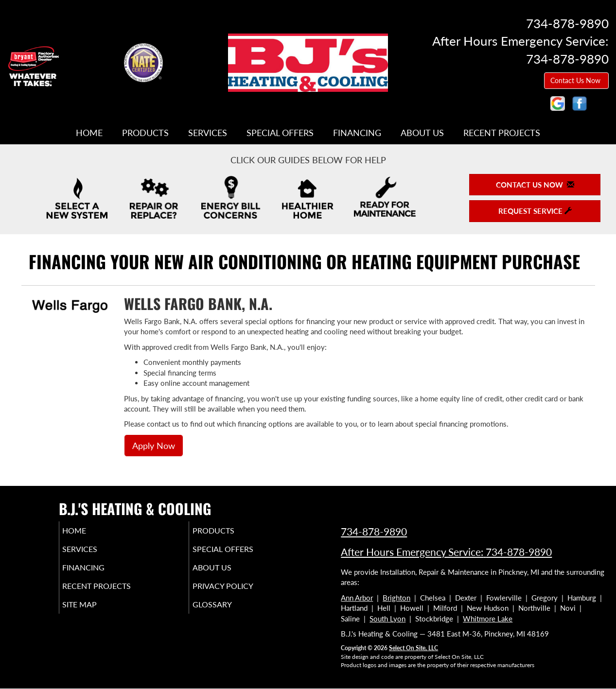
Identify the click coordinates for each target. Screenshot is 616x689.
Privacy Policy (238, 593)
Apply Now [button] (154, 446)
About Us (422, 133)
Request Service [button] (535, 211)
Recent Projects (502, 133)
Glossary (225, 613)
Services (208, 133)
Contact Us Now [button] (576, 80)
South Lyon (387, 619)
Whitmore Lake (488, 619)
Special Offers (280, 133)
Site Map (94, 613)
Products (145, 133)
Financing (357, 133)
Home (89, 133)
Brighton (396, 598)
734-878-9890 (374, 531)
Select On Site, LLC (414, 648)
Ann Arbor (357, 598)
